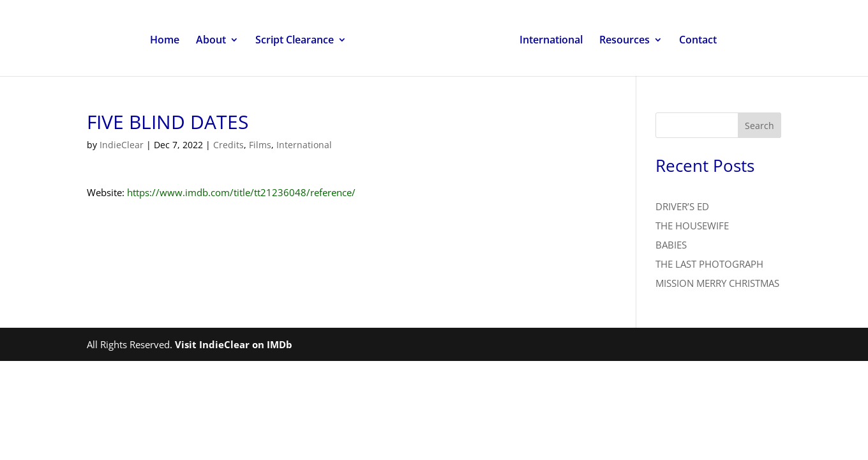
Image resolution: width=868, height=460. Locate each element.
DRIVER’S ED (682, 206)
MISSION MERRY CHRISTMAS (717, 283)
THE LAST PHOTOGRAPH (709, 264)
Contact (698, 41)
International (551, 41)
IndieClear (122, 145)
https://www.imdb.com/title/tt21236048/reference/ (241, 192)
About (211, 41)
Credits (228, 145)
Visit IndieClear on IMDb (234, 344)
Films (260, 145)
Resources (625, 41)
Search (759, 126)
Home (165, 41)
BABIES (671, 245)
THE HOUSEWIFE (692, 226)
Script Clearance (295, 41)
